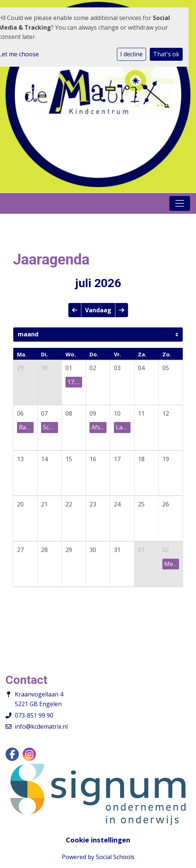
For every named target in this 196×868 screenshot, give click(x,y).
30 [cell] (44, 368)
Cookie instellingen (98, 840)
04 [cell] (141, 368)
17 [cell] (117, 459)
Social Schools (115, 857)
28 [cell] (44, 550)
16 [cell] (93, 459)
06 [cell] (20, 413)
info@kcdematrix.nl (41, 726)
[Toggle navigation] (180, 203)
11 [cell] (141, 413)
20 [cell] (20, 504)
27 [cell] (20, 550)
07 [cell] (44, 413)
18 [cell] (141, 459)
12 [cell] (166, 413)
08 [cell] (69, 413)
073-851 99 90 (34, 715)
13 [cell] (20, 459)
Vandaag (98, 310)
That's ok (166, 54)
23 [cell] (93, 504)
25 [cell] (141, 504)
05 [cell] (166, 368)
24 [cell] (117, 504)
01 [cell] (69, 368)
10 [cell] (117, 413)
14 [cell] (44, 459)
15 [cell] (69, 459)
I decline (131, 54)
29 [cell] (20, 368)
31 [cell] (117, 550)
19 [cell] (166, 459)
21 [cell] (44, 504)
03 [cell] (117, 368)
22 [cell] (69, 504)
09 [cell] (93, 413)
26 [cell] (166, 504)
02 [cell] (93, 368)
